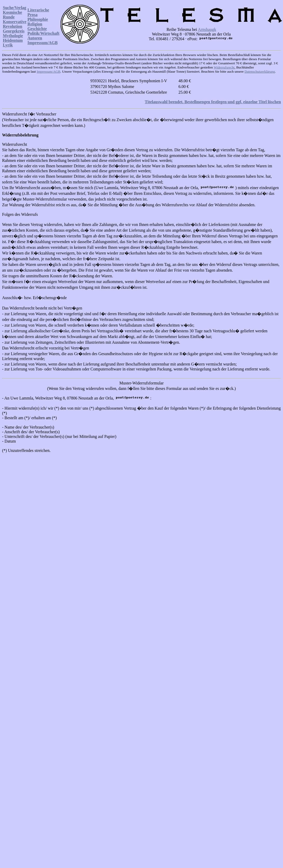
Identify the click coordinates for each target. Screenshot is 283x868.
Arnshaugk (207, 29)
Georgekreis (14, 31)
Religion (35, 24)
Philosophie (38, 19)
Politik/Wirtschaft (43, 33)
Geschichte (37, 29)
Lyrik (8, 45)
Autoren (35, 38)
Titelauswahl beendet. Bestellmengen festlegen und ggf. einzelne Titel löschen (213, 102)
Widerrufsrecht (224, 67)
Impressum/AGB (43, 43)
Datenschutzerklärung (260, 71)
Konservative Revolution (15, 24)
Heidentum (13, 40)
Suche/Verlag (15, 8)
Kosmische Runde (12, 15)
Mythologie (13, 36)
